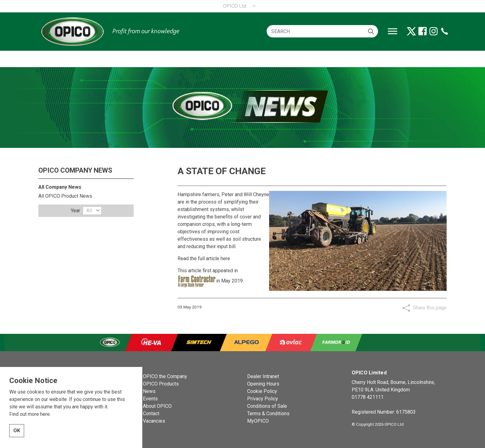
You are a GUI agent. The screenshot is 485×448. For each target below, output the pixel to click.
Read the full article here (204, 258)
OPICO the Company (165, 376)
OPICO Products (161, 384)
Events (150, 399)
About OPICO (157, 406)
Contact (151, 414)
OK (17, 440)
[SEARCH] (322, 31)
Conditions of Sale (267, 406)
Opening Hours (263, 384)
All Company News (60, 187)
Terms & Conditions (268, 414)
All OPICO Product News (65, 196)
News (149, 391)
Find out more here (30, 423)
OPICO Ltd (235, 6)
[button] (371, 31)
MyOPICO (258, 421)
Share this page (430, 308)
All (89, 211)
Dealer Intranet (263, 376)
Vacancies (154, 421)
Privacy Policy (263, 399)
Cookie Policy (262, 391)
